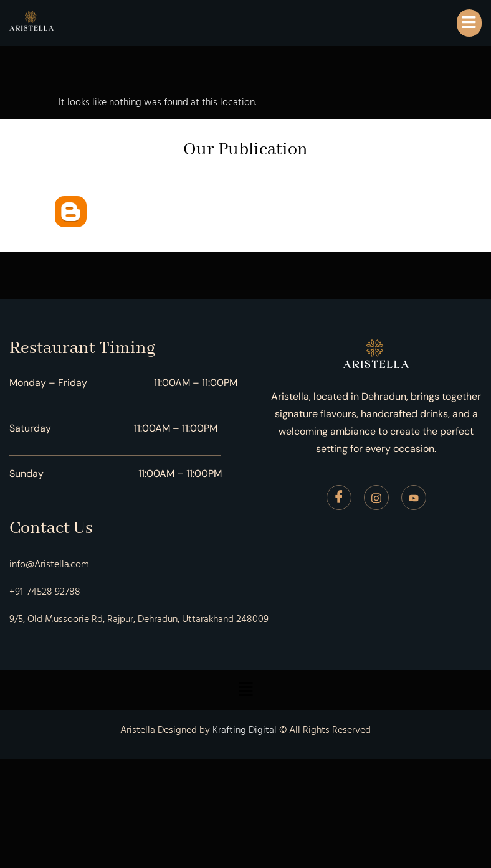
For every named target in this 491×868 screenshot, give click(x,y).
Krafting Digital (245, 730)
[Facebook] (339, 498)
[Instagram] (376, 498)
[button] (469, 23)
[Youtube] (414, 498)
